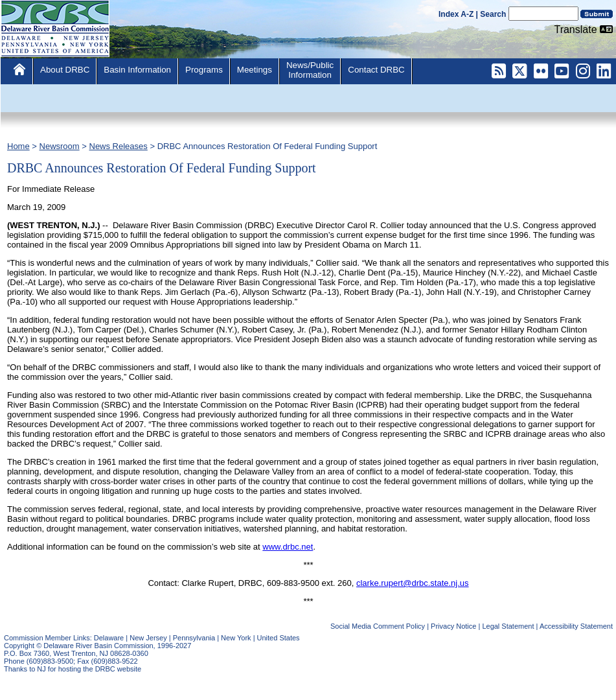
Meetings (255, 70)
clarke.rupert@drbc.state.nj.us (413, 583)
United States (279, 638)
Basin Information (137, 70)
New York (236, 638)
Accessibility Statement (576, 626)
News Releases (119, 146)
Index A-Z (456, 14)
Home (18, 146)
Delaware (109, 638)
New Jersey (148, 638)
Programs (204, 70)
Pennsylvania (194, 638)
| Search (491, 14)
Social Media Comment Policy (378, 626)
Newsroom (60, 146)
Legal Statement (508, 626)
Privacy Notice (453, 626)
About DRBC (65, 70)
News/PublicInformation (310, 70)
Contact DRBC (376, 70)
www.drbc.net (288, 547)
